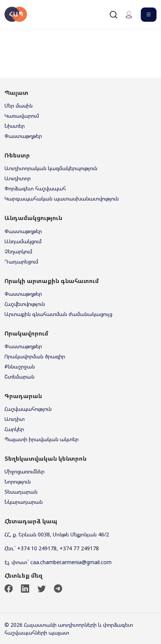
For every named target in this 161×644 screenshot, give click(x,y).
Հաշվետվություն (25, 304)
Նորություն (18, 482)
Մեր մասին (19, 106)
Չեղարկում (18, 251)
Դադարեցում (21, 261)
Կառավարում (22, 116)
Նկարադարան (24, 502)
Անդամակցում (23, 241)
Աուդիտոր (18, 178)
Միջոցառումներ (25, 471)
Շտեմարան (19, 377)
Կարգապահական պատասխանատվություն (62, 198)
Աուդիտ (15, 419)
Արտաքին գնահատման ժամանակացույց (58, 314)
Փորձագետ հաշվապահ (35, 188)
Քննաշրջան (20, 366)
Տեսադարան (21, 492)
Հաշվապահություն (28, 409)
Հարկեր (14, 429)
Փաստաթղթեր (23, 136)
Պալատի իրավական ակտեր (42, 439)
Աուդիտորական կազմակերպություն (51, 168)
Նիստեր (15, 126)
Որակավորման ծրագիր (35, 356)
